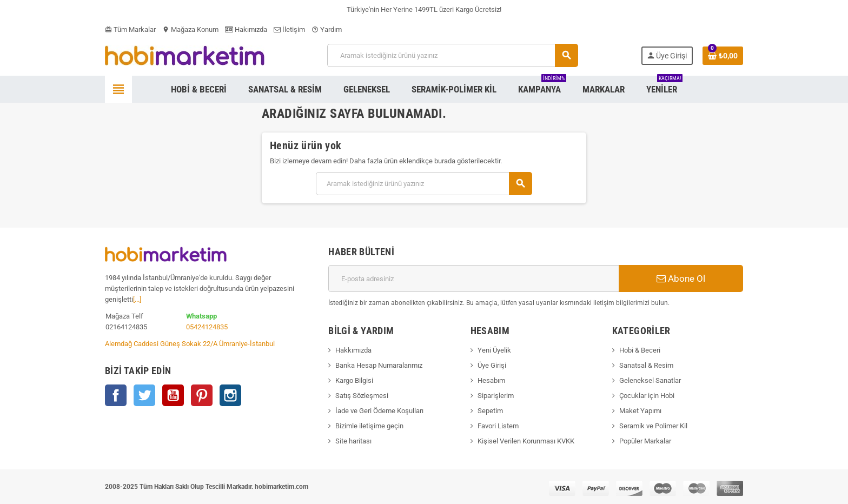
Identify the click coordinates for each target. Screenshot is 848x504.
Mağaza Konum (190, 29)
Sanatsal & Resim (646, 365)
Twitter (144, 395)
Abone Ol (681, 278)
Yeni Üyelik (494, 350)
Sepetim (490, 411)
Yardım (327, 29)
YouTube (173, 395)
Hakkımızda (353, 350)
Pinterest (202, 395)
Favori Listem (498, 426)
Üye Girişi (492, 365)
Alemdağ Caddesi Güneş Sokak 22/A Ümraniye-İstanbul (190, 344)
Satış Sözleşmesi (362, 396)
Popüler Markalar (645, 441)
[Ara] (452, 55)
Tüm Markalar (130, 29)
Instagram (230, 395)
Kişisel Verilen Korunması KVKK (526, 441)
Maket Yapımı (640, 411)
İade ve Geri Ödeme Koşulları (379, 411)
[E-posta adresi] (473, 278)
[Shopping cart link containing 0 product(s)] (723, 56)
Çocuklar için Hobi (647, 396)
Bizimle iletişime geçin (369, 426)
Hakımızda (246, 29)
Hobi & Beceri (640, 350)
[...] (137, 299)
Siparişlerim (496, 396)
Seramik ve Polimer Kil (653, 426)
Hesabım (491, 380)
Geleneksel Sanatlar (650, 380)
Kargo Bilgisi (354, 380)
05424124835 (207, 327)
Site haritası (353, 441)
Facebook (116, 395)
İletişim (289, 29)
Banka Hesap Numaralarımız (379, 365)
